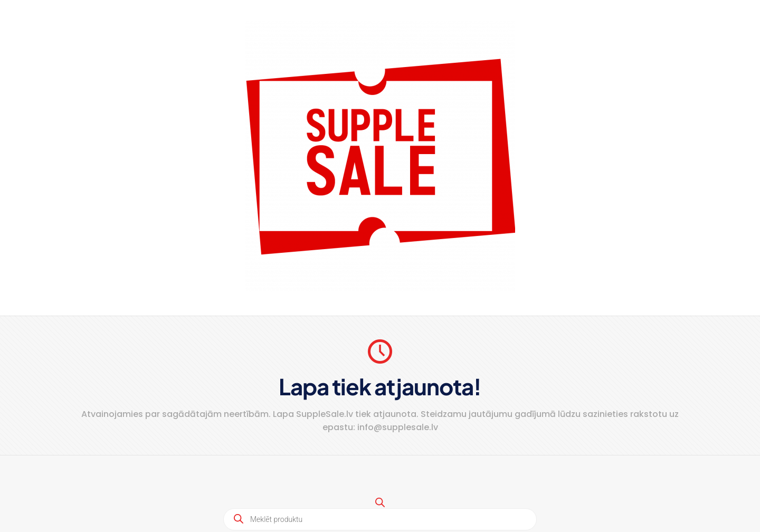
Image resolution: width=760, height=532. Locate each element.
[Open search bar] (380, 502)
